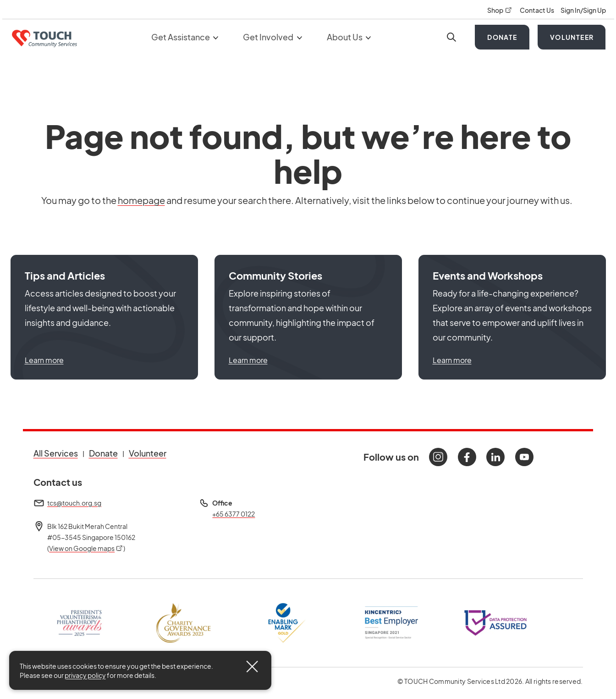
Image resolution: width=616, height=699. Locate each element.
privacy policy (85, 675)
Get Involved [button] (272, 37)
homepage (141, 200)
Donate (502, 37)
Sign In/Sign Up (583, 10)
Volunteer (572, 37)
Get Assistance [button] (185, 37)
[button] (104, 317)
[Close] (252, 666)
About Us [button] (349, 37)
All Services (56, 453)
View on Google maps (86, 548)
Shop (500, 10)
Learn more (44, 360)
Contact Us (537, 10)
